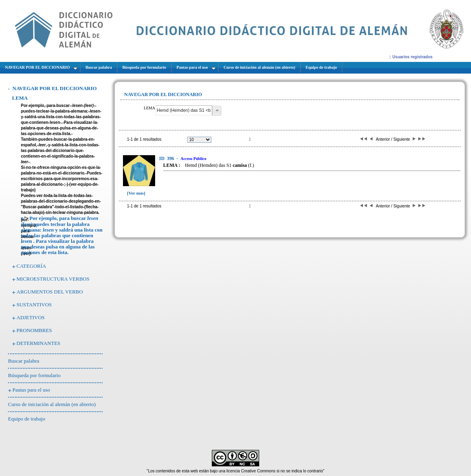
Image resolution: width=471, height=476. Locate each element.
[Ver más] (136, 193)
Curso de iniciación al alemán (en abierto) (52, 404)
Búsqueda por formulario (34, 375)
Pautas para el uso (31, 390)
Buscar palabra (24, 361)
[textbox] (184, 110)
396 (167, 158)
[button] (217, 111)
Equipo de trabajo (27, 419)
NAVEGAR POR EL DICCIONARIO (55, 88)
